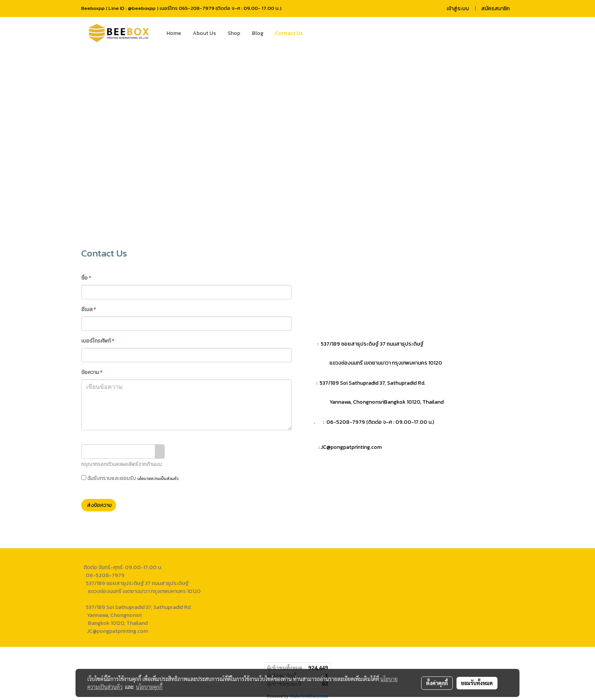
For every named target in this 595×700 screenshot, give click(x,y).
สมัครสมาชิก (495, 9)
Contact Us (289, 33)
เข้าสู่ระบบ (458, 9)
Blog (258, 33)
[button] (320, 33)
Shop (234, 33)
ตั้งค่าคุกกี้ (437, 683)
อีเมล (89, 309)
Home (174, 33)
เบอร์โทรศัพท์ (98, 341)
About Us (204, 33)
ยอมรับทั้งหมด (477, 683)
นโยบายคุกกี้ (149, 687)
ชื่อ (86, 278)
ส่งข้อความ (99, 505)
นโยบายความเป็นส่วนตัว (158, 479)
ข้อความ (92, 372)
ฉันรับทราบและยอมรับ (130, 478)
